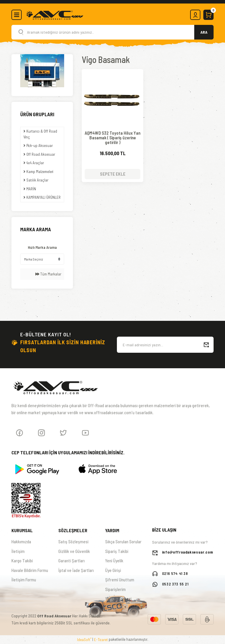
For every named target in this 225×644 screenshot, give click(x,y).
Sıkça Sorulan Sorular (123, 542)
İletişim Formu (24, 580)
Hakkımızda (21, 542)
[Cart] (208, 15)
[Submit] (206, 345)
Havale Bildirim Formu (30, 570)
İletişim (18, 551)
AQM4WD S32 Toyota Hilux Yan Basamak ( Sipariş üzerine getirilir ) (112, 138)
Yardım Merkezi (118, 599)
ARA (204, 32)
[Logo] (54, 14)
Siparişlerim (115, 589)
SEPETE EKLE (113, 174)
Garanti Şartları (71, 561)
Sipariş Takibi (117, 551)
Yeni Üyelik (114, 561)
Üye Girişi (113, 570)
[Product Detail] (112, 75)
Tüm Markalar (48, 274)
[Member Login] (195, 15)
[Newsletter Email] (165, 345)
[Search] (112, 32)
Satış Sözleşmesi (73, 542)
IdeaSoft (84, 639)
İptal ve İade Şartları (76, 570)
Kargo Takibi (22, 561)
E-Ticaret (101, 640)
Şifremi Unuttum (120, 580)
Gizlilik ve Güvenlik (74, 551)
